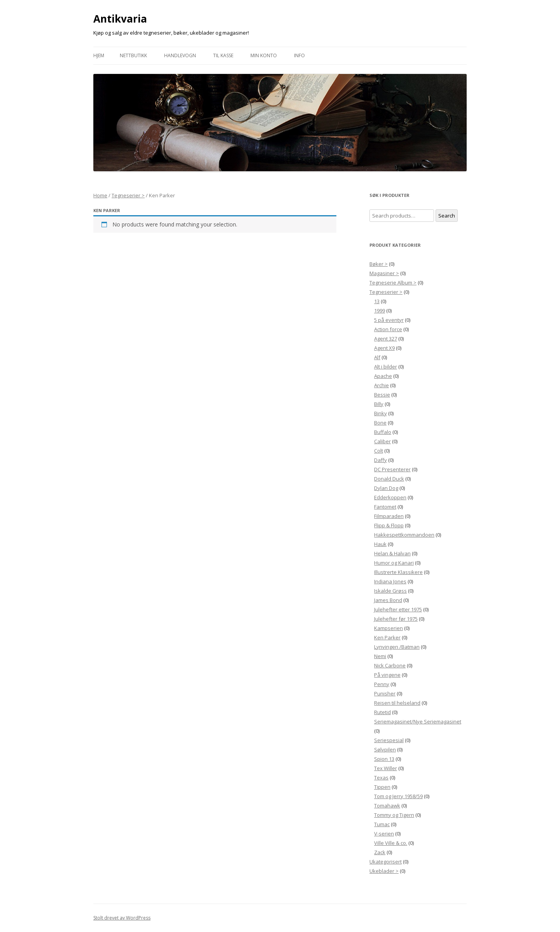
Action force (388, 329)
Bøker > (379, 264)
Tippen (382, 787)
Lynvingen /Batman (397, 647)
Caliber (382, 441)
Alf (377, 357)
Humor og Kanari (394, 563)
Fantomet (385, 507)
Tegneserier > (128, 195)
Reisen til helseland (397, 703)
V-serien (384, 834)
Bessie (382, 395)
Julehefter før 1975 (396, 619)
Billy (379, 404)
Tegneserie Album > (393, 283)
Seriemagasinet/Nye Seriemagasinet (418, 721)
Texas (381, 778)
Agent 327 (386, 339)
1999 (380, 311)
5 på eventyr (389, 320)
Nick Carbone (390, 665)
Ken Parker (387, 637)
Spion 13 (384, 759)
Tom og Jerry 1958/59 (398, 796)
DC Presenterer (392, 469)
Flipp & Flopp (389, 525)
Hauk (380, 544)
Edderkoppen (390, 497)
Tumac (382, 824)
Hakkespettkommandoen (404, 535)
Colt (379, 451)
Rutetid (382, 712)
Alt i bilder (386, 367)
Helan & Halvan (392, 553)
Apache (383, 376)
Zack (380, 852)
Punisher (385, 693)
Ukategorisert (386, 862)
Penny (382, 684)
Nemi (380, 656)
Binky (381, 413)
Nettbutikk (133, 55)
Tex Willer (386, 768)
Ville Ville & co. (391, 843)
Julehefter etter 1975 (398, 609)
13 (377, 301)
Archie (381, 385)
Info (299, 55)
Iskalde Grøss (390, 591)
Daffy (381, 460)
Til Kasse (223, 55)
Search (447, 216)
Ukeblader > (384, 871)
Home (100, 195)
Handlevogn (180, 55)
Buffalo (383, 432)
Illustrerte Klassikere (398, 572)
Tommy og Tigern (394, 815)
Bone (380, 423)
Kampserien (388, 628)
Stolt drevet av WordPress (122, 918)
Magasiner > (384, 273)
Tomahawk (387, 806)
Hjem (99, 55)
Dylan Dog (386, 488)
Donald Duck (389, 479)
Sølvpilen (385, 749)
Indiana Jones (390, 581)
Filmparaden (389, 516)
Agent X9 (384, 348)
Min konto (264, 55)
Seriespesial (389, 740)
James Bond (388, 600)
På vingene (387, 675)
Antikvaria (120, 19)
